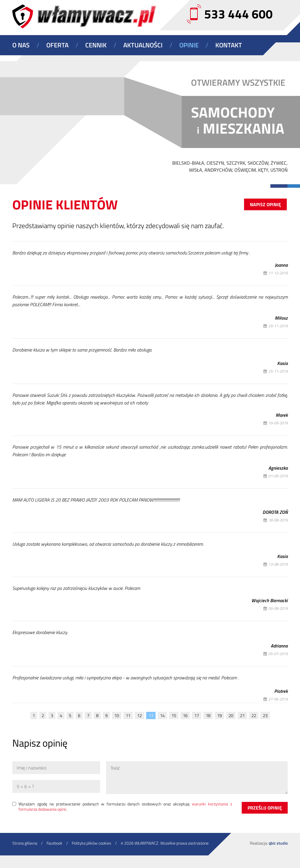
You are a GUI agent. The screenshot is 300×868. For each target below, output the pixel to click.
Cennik (96, 45)
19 (219, 715)
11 (128, 715)
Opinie (189, 45)
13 (151, 715)
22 (254, 715)
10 (117, 715)
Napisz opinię (265, 204)
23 (265, 715)
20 (231, 715)
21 (242, 715)
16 (185, 715)
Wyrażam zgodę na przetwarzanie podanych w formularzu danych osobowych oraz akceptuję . (125, 807)
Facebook (54, 843)
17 (197, 715)
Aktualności (143, 45)
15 (174, 715)
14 (162, 715)
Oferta (57, 45)
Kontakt (229, 45)
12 (139, 715)
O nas (21, 45)
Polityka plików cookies (92, 843)
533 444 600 (238, 14)
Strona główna (25, 843)
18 (208, 715)
